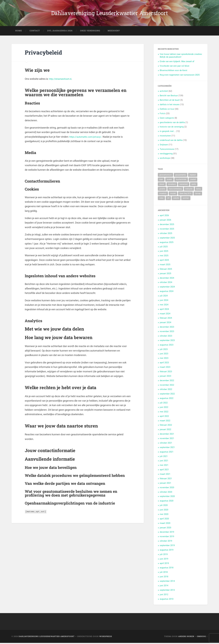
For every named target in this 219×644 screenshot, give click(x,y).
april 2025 (164, 261)
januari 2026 (165, 221)
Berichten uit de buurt (170, 101)
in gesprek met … (168, 132)
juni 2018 (164, 578)
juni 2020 (164, 511)
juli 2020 (164, 506)
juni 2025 (164, 252)
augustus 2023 (167, 346)
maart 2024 (165, 315)
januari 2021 (165, 484)
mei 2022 (164, 413)
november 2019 (167, 538)
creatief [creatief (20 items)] (193, 181)
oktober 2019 (166, 542)
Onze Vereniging (90, 32)
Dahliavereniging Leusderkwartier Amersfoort (110, 13)
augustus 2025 (167, 243)
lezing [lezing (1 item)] (198, 190)
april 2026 (164, 217)
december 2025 (167, 225)
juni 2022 (164, 408)
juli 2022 (164, 404)
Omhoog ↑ (202, 637)
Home (19, 32)
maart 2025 (165, 265)
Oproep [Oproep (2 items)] (198, 194)
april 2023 (164, 364)
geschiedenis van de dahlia (172, 123)
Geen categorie (167, 119)
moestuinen (165, 137)
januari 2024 (165, 324)
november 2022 (167, 386)
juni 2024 (164, 301)
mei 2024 (164, 306)
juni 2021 (164, 462)
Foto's (163, 114)
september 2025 (167, 239)
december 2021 (167, 435)
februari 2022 (166, 426)
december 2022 (167, 381)
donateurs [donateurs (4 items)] (172, 185)
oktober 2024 (166, 283)
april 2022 (164, 417)
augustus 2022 (167, 399)
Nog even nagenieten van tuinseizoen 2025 (180, 76)
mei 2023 (164, 359)
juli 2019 (164, 555)
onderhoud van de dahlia (171, 141)
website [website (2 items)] (176, 199)
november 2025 (167, 230)
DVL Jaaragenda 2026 (60, 32)
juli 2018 (164, 573)
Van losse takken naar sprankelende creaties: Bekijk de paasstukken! (181, 57)
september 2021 (167, 448)
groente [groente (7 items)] (162, 190)
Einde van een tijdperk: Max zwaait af (177, 63)
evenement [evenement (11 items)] (184, 185)
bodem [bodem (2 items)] (169, 181)
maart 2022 (165, 422)
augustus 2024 (167, 292)
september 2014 (167, 582)
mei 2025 (164, 257)
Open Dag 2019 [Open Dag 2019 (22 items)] (185, 194)
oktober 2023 (166, 337)
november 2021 (167, 439)
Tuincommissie (167, 150)
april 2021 (164, 471)
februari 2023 (166, 372)
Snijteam (164, 146)
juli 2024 (164, 297)
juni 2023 (164, 355)
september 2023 (167, 341)
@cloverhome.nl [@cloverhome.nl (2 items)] (165, 176)
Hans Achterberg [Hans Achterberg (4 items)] (175, 190)
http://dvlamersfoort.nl (62, 80)
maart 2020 (165, 524)
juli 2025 (164, 248)
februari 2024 (166, 319)
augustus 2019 (167, 551)
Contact (35, 32)
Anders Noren (186, 637)
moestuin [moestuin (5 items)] (163, 194)
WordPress (106, 637)
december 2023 (167, 328)
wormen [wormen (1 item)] (186, 199)
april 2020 (164, 520)
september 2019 (167, 546)
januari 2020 (165, 529)
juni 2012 (164, 595)
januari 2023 (165, 377)
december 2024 (167, 279)
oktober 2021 (166, 444)
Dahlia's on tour (167, 110)
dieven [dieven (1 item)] (162, 185)
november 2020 (167, 488)
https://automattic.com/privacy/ (87, 138)
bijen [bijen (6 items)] (161, 181)
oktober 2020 (166, 493)
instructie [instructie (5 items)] (189, 190)
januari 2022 (165, 431)
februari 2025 (166, 270)
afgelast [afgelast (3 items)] (193, 176)
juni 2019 (164, 560)
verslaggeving (166, 155)
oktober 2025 (166, 234)
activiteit (164, 92)
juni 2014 (164, 587)
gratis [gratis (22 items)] (194, 185)
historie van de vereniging (172, 128)
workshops (165, 159)
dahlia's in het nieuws (170, 105)
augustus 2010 (167, 600)
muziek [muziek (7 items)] (173, 194)
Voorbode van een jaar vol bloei (175, 67)
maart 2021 (165, 475)
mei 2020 (164, 515)
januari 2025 (165, 274)
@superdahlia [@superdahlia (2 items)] (181, 176)
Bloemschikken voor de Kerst (173, 71)
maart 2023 (165, 368)
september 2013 (167, 591)
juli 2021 (164, 457)
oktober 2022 (166, 390)
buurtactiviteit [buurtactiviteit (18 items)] (181, 181)
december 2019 (167, 533)
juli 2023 (164, 350)
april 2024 (164, 310)
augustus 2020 (167, 502)
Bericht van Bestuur (169, 97)
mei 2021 (164, 466)
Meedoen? (114, 32)
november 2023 (167, 332)
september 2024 (167, 288)
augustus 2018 (167, 569)
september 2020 (167, 497)
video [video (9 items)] (161, 199)
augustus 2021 (167, 453)
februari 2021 (166, 480)
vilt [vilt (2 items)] (168, 199)
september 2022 (167, 395)
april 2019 (164, 564)
